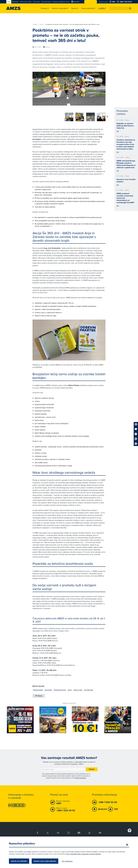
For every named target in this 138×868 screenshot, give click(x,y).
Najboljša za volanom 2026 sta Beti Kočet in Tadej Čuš (125, 126)
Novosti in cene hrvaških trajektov (126, 180)
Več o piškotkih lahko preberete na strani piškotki (83, 854)
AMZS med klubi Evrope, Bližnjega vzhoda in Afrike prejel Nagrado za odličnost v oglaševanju (126, 164)
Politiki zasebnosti (81, 777)
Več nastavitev (67, 861)
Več (118, 131)
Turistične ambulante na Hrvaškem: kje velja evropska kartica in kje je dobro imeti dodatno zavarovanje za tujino (126, 144)
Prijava (92, 768)
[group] (37, 116)
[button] (130, 8)
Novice (43, 24)
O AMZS (36, 24)
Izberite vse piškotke (19, 861)
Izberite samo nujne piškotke (45, 861)
